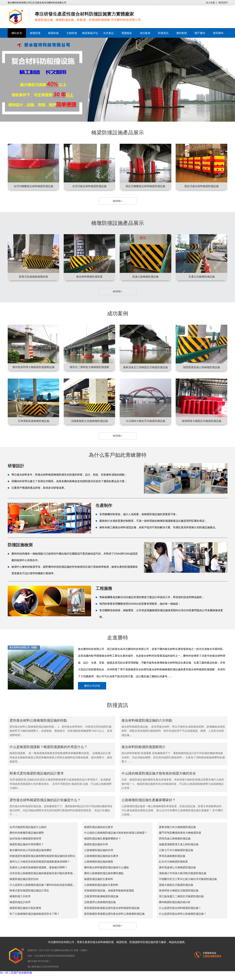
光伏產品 (108, 33)
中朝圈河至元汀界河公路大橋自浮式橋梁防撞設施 (188, 879)
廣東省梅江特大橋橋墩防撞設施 (177, 827)
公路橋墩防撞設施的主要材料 (101, 885)
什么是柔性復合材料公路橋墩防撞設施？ (183, 914)
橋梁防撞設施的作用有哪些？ (27, 844)
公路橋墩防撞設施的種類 (99, 862)
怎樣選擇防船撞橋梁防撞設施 (101, 896)
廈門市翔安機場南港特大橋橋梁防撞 (180, 833)
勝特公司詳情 (92, 686)
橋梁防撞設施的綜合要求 (99, 827)
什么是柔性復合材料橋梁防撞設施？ (180, 908)
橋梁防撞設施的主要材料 (99, 879)
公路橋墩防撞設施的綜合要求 (101, 856)
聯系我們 (223, 3)
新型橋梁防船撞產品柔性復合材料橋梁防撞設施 (112, 908)
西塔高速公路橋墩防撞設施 (175, 838)
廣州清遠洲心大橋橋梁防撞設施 (177, 867)
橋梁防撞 (53, 33)
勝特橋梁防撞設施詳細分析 (175, 902)
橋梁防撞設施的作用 (96, 844)
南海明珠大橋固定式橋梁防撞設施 (179, 890)
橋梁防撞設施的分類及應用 (25, 908)
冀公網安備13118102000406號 (43, 967)
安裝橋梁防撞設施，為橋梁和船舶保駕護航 (109, 890)
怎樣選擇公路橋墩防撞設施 (100, 902)
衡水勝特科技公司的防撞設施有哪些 (31, 850)
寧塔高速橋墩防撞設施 (172, 856)
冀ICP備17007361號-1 (39, 961)
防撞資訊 (163, 33)
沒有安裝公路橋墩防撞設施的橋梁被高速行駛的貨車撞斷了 (44, 873)
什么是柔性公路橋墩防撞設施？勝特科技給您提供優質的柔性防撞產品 (50, 885)
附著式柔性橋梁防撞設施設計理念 (29, 890)
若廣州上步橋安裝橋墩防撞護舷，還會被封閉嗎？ (39, 867)
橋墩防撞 (35, 33)
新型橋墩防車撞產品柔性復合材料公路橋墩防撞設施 (114, 914)
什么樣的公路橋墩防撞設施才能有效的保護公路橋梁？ (116, 833)
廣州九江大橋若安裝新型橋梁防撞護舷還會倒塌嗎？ (40, 862)
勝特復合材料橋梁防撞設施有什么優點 (107, 867)
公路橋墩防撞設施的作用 (99, 850)
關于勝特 (200, 33)
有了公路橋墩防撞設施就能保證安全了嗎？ (35, 914)
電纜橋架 (127, 33)
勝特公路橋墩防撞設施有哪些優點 (104, 873)
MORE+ (117, 201)
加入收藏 (210, 3)
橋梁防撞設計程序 (20, 902)
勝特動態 (182, 33)
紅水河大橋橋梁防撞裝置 (173, 862)
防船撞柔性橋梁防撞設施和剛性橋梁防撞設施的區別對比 (42, 856)
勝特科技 (58, 942)
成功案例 (145, 33)
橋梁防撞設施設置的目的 (24, 879)
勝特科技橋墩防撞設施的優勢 (27, 833)
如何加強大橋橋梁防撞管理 (25, 838)
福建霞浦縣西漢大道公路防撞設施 (179, 844)
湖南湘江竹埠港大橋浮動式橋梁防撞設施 (183, 873)
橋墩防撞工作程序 (20, 896)
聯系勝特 (218, 33)
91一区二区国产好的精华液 (16, 973)
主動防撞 (72, 33)
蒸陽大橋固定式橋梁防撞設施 (176, 885)
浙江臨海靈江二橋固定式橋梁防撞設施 (181, 896)
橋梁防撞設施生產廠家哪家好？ (103, 838)
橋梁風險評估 (90, 33)
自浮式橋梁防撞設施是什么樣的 (28, 827)
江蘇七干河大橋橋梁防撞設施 (176, 850)
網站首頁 (17, 33)
